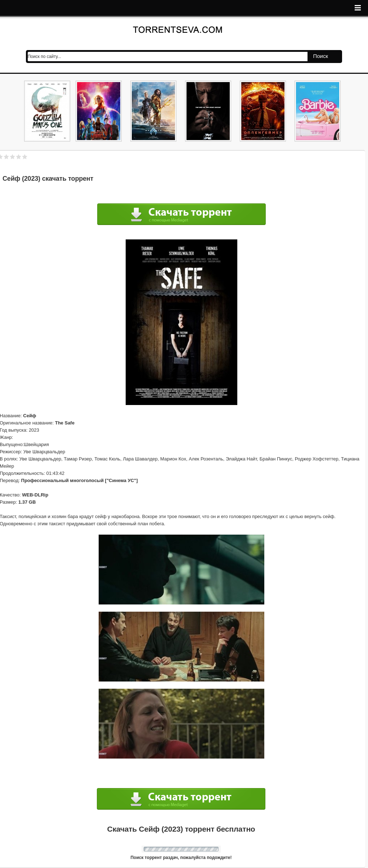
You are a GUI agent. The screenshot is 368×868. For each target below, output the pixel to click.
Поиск (320, 56)
